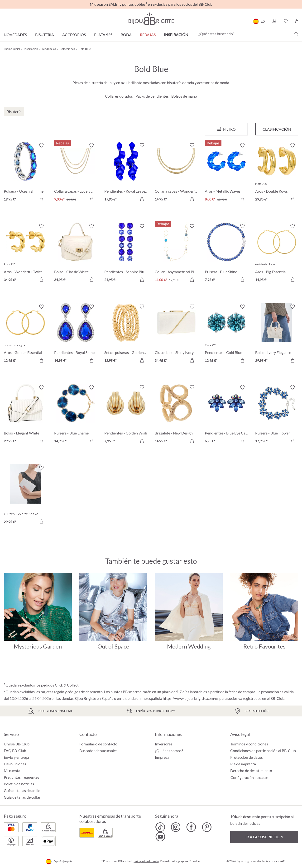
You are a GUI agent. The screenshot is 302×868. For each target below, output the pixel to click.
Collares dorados (119, 96)
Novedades (15, 35)
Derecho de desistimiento (251, 770)
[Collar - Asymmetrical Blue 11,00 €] (176, 254)
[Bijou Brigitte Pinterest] (207, 827)
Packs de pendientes (152, 96)
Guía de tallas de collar (22, 797)
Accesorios (74, 35)
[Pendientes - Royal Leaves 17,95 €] (126, 173)
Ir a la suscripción (264, 837)
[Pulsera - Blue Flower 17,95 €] (277, 415)
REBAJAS (148, 35)
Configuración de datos (249, 777)
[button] (274, 21)
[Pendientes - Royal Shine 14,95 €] (76, 334)
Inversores (164, 744)
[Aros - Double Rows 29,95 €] (277, 173)
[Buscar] (296, 34)
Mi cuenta (12, 770)
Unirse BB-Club (17, 744)
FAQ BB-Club (15, 751)
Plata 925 (103, 35)
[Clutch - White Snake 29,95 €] (25, 496)
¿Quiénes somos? (169, 751)
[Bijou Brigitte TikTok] (160, 827)
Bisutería (45, 35)
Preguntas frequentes (22, 777)
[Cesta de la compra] (297, 21)
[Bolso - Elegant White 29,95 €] (25, 415)
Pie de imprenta (243, 764)
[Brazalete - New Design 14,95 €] (176, 415)
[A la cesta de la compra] (41, 199)
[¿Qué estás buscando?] (247, 34)
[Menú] (226, 129)
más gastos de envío (147, 861)
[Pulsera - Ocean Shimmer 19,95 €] (25, 173)
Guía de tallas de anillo (22, 790)
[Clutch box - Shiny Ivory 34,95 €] (176, 334)
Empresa (162, 757)
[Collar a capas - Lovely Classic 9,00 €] (76, 173)
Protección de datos (247, 757)
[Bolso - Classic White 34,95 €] (76, 254)
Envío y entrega (16, 757)
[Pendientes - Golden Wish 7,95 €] (126, 415)
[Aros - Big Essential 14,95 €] (277, 254)
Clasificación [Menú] (277, 129)
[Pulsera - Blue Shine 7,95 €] (226, 254)
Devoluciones (15, 764)
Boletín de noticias (19, 784)
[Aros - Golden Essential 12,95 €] (25, 334)
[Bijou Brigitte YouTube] (160, 837)
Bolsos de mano (184, 96)
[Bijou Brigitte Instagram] (176, 827)
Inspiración (176, 35)
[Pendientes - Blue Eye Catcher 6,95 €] (226, 415)
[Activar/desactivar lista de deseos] (41, 145)
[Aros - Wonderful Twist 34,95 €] (25, 254)
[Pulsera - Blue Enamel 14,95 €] (76, 415)
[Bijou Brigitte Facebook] (191, 827)
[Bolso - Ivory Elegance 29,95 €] (277, 334)
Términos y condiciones (249, 744)
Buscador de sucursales (98, 751)
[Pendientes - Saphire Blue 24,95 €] (126, 254)
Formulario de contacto (98, 744)
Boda (126, 35)
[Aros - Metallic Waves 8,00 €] (226, 173)
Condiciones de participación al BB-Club (263, 751)
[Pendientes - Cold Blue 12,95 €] (226, 334)
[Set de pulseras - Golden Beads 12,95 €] (126, 334)
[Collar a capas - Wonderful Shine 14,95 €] (176, 173)
